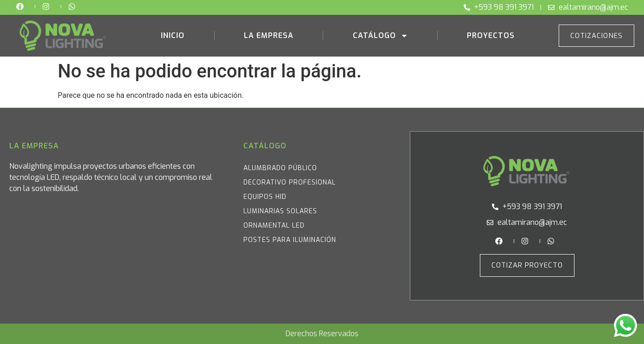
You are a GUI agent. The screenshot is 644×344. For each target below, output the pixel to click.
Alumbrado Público (280, 168)
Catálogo (380, 36)
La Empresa (269, 35)
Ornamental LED (274, 226)
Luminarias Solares (280, 211)
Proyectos (491, 35)
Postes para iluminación (290, 240)
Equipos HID (265, 197)
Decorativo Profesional (290, 182)
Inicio (173, 35)
